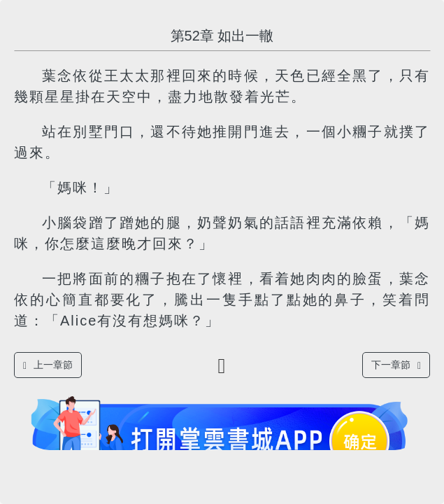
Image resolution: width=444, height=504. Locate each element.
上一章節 (48, 365)
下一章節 (396, 365)
